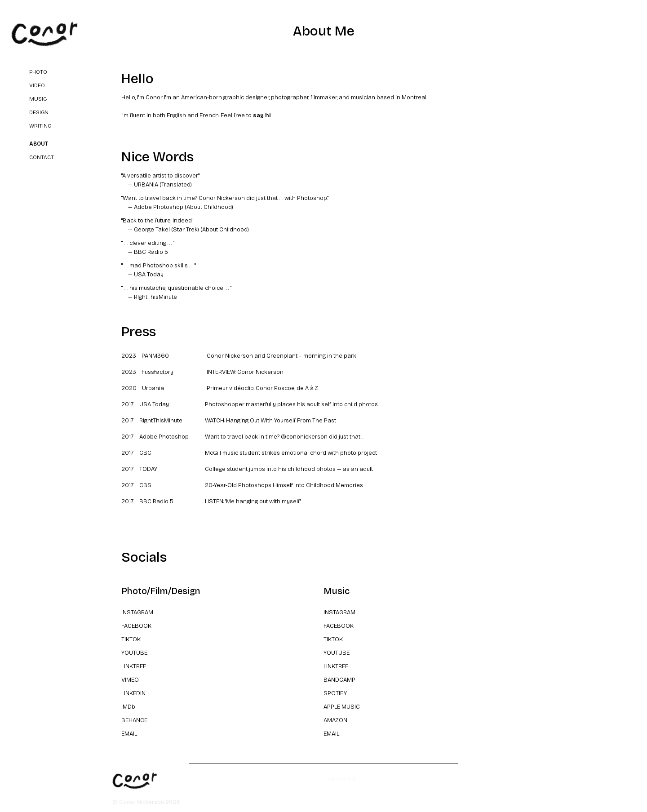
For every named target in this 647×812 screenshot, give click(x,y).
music (38, 99)
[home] (45, 34)
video (37, 85)
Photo (38, 72)
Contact (42, 157)
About (39, 144)
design (39, 112)
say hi (262, 115)
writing (40, 126)
